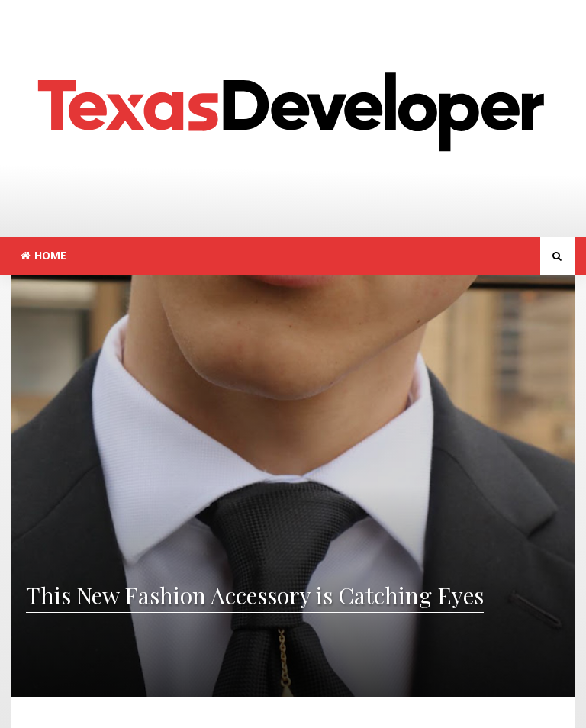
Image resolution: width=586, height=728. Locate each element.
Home (43, 255)
